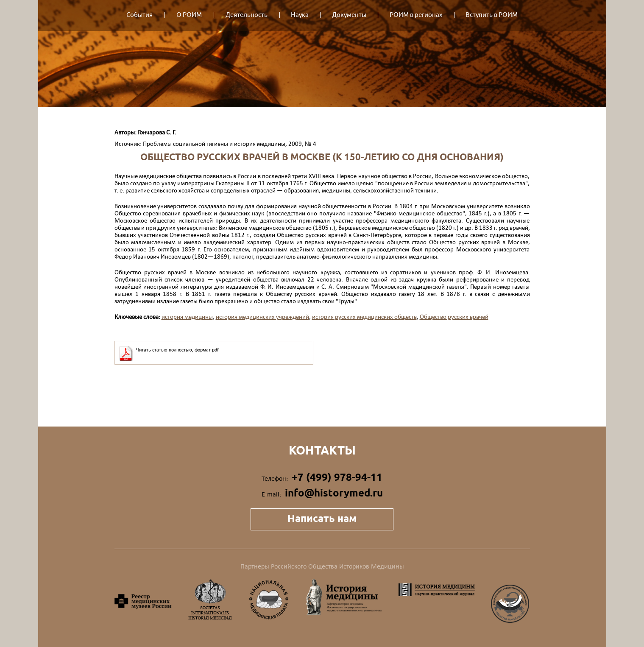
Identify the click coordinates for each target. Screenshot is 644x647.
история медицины (187, 317)
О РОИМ (189, 15)
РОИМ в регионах (416, 15)
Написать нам (322, 518)
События (139, 15)
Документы (349, 15)
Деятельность (247, 15)
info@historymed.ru (334, 493)
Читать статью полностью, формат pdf (177, 350)
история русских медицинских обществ (364, 317)
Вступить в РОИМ (492, 15)
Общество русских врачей (454, 317)
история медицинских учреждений (262, 317)
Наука (300, 15)
